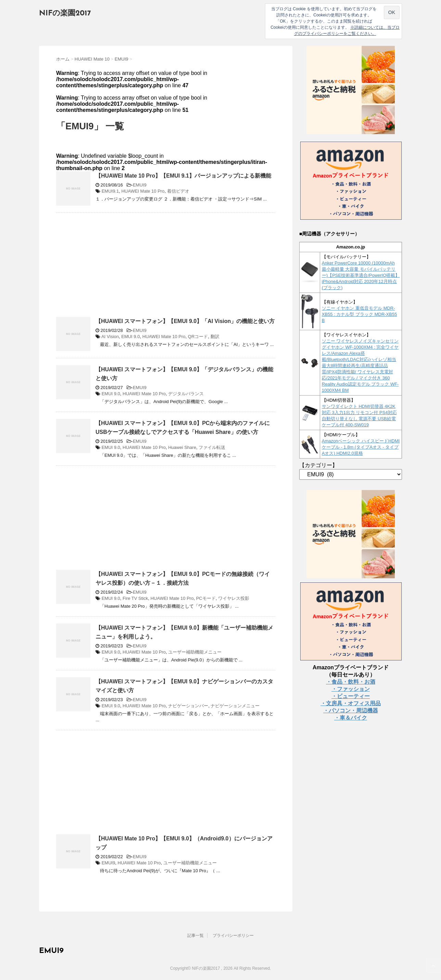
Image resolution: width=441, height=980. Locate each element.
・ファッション (351, 689)
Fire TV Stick (135, 598)
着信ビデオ (178, 191)
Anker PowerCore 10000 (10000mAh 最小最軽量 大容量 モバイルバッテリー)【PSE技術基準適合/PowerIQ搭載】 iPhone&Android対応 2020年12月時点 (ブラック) (361, 275)
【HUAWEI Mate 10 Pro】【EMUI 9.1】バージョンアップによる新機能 (183, 176)
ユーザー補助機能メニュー (195, 652)
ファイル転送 (212, 447)
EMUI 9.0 (130, 337)
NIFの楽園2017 (65, 14)
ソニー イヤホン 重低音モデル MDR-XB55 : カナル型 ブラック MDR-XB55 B (360, 314)
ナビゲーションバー (188, 706)
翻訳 (215, 337)
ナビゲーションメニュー (235, 706)
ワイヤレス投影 (234, 598)
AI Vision (110, 337)
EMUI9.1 (110, 191)
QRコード (198, 337)
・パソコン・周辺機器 (351, 711)
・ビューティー (351, 696)
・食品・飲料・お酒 (351, 682)
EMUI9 (140, 185)
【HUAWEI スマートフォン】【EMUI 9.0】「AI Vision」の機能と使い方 (185, 321)
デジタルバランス (186, 394)
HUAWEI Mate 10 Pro (143, 191)
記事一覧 (196, 936)
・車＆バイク (351, 718)
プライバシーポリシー (233, 936)
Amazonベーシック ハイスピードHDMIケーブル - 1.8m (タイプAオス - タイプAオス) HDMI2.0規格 (361, 447)
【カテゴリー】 (318, 465)
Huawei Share (182, 447)
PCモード (206, 598)
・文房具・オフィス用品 (351, 703)
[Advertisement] (114, 268)
